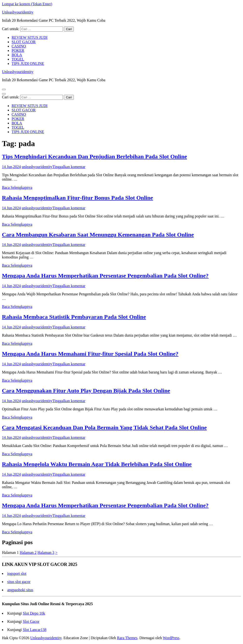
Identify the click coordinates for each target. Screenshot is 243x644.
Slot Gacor (31, 621)
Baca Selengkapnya (17, 187)
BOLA (17, 55)
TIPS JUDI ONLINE (28, 64)
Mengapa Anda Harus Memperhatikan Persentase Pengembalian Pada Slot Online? (105, 276)
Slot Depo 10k (34, 613)
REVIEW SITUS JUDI (30, 37)
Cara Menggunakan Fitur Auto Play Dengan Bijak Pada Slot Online (86, 391)
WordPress (171, 638)
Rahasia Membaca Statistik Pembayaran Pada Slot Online (74, 317)
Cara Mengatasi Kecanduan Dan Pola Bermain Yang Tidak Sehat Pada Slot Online (104, 427)
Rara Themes (127, 638)
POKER (18, 51)
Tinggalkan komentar (69, 167)
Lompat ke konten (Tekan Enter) (27, 4)
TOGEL (18, 59)
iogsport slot (17, 573)
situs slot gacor (19, 582)
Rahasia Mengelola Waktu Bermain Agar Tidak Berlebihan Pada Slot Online (97, 464)
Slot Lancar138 (34, 630)
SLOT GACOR (24, 42)
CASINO (19, 46)
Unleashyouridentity (18, 12)
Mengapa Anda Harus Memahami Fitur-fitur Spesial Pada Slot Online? (90, 354)
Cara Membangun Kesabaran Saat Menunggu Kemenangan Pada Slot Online (98, 235)
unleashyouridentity (37, 167)
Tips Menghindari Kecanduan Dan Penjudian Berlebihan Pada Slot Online (94, 156)
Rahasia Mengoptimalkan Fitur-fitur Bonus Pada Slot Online (78, 198)
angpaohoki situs (20, 590)
